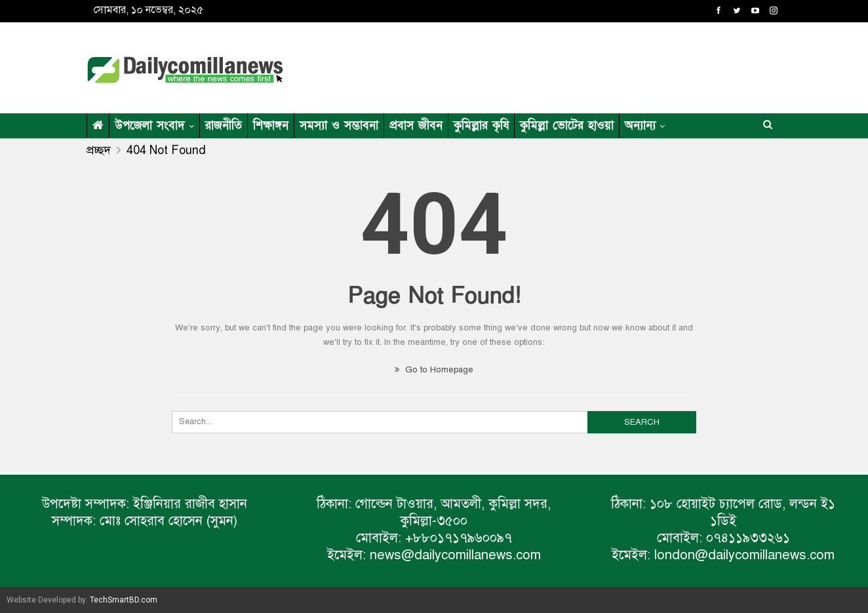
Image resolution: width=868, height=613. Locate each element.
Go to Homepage (434, 370)
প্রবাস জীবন (416, 126)
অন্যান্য (640, 126)
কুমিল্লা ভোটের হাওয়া (567, 126)
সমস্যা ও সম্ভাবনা (339, 126)
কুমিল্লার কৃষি (481, 126)
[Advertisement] (561, 66)
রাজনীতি (224, 126)
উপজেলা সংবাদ (150, 126)
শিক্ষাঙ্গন (271, 126)
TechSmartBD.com (124, 600)
